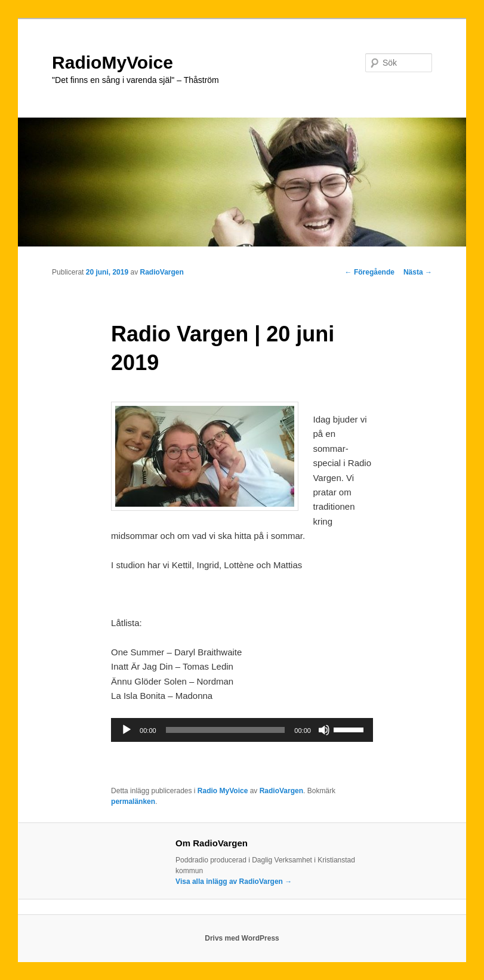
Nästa (418, 272)
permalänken (133, 802)
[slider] (226, 730)
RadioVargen (162, 272)
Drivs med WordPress (242, 938)
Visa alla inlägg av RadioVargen (234, 882)
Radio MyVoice (223, 791)
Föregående (370, 272)
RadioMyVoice (112, 62)
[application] (242, 730)
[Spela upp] (127, 730)
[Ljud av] (324, 730)
